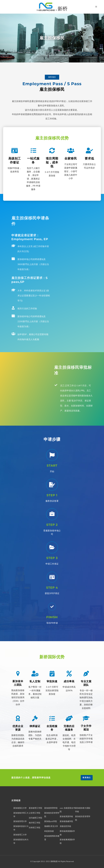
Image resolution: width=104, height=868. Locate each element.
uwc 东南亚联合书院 (67, 810)
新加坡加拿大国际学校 (83, 810)
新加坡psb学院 (51, 821)
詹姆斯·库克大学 (51, 826)
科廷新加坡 (49, 831)
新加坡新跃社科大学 (21, 841)
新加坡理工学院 (35, 808)
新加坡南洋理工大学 (21, 815)
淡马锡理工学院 (35, 818)
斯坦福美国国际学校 (67, 833)
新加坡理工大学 (20, 835)
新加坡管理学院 (51, 808)
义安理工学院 (35, 813)
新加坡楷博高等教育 (52, 838)
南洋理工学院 (35, 823)
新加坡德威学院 (66, 821)
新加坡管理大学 (20, 821)
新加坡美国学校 (66, 816)
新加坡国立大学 (20, 808)
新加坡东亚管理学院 (52, 815)
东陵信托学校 (65, 826)
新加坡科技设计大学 (21, 828)
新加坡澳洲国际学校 (67, 841)
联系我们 (87, 778)
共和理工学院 (35, 828)
